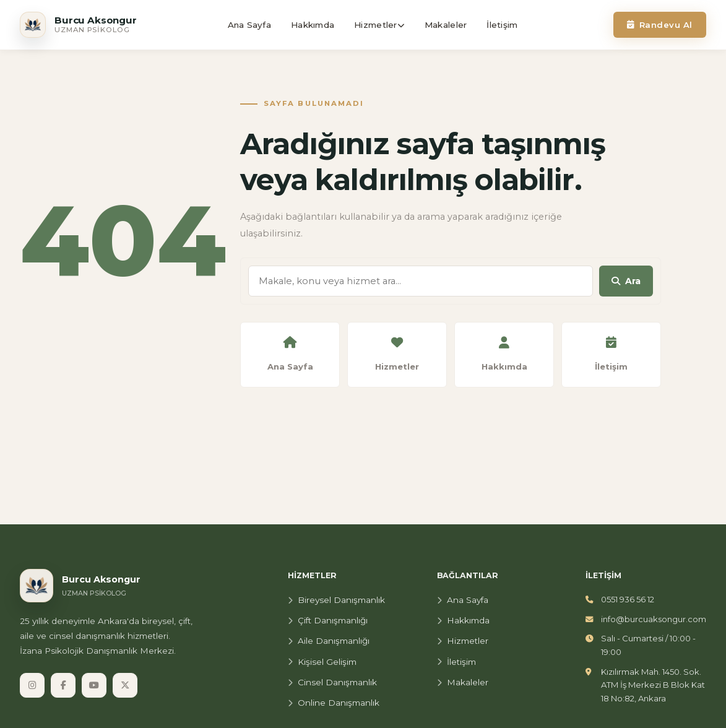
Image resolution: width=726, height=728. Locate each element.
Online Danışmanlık (334, 703)
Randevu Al (660, 25)
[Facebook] (63, 685)
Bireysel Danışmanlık (336, 600)
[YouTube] (94, 685)
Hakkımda (463, 620)
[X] (125, 685)
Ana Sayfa (463, 600)
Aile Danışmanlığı (329, 641)
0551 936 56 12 (628, 599)
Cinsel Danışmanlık (332, 682)
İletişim (456, 662)
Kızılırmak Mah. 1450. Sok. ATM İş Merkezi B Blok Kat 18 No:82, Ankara (653, 685)
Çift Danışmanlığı (328, 620)
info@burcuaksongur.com (654, 619)
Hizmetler (463, 641)
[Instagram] (32, 685)
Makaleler (463, 682)
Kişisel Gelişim (322, 662)
